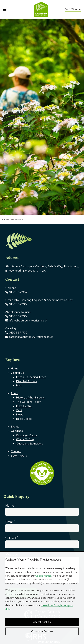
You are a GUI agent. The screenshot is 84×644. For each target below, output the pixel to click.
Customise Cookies (42, 631)
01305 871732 (16, 333)
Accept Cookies (42, 622)
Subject (12, 538)
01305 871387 (18, 292)
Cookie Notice (43, 576)
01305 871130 (18, 304)
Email (10, 522)
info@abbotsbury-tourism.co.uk (28, 320)
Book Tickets (73, 9)
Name (11, 505)
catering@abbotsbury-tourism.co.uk (29, 337)
